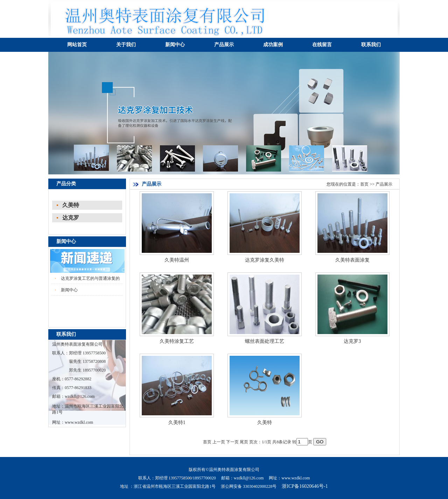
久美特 (71, 205)
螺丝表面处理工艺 (265, 341)
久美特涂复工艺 (177, 341)
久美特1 (177, 422)
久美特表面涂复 (352, 260)
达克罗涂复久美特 (265, 260)
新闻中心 (69, 290)
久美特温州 (177, 260)
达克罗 (71, 218)
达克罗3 (352, 341)
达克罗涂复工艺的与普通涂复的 (90, 278)
